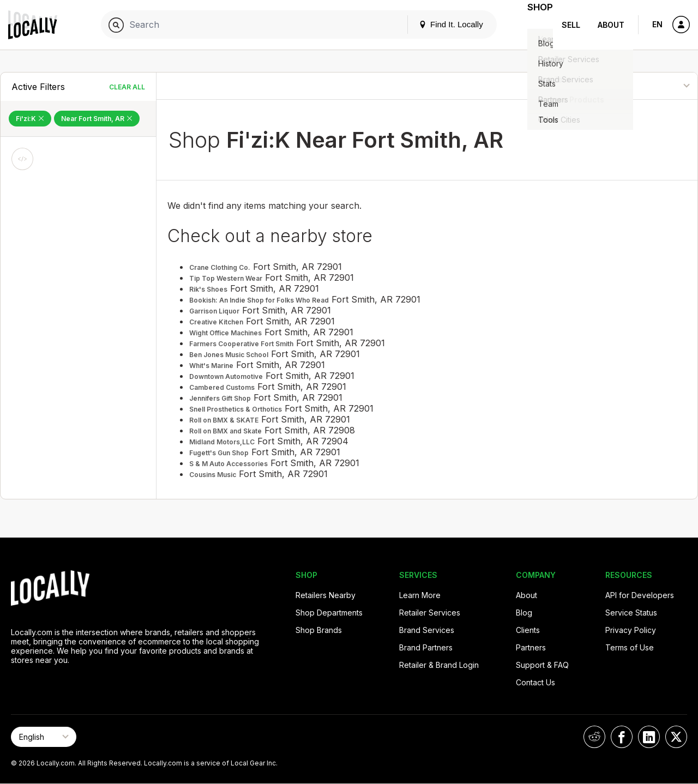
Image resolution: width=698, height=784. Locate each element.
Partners (531, 647)
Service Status (631, 613)
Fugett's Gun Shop (219, 453)
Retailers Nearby (326, 595)
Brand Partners (426, 647)
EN (657, 24)
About (611, 25)
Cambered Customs (222, 387)
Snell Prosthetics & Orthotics (236, 409)
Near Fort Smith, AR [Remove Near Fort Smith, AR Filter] (97, 119)
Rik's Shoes (208, 289)
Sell (571, 25)
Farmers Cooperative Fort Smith (241, 344)
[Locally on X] (676, 737)
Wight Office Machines (225, 333)
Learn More (420, 595)
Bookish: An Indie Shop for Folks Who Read (259, 300)
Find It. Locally (437, 24)
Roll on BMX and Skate (225, 431)
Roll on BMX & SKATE (224, 420)
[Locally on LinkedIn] (649, 737)
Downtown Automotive (226, 376)
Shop (533, 25)
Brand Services (427, 630)
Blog (524, 613)
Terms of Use (630, 647)
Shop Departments (329, 613)
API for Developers (640, 595)
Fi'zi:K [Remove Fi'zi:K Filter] (30, 119)
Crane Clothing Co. (220, 267)
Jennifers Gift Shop (220, 398)
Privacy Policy (631, 630)
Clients (528, 630)
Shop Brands (319, 630)
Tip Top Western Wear (226, 278)
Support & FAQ (542, 665)
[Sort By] (642, 86)
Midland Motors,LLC (222, 442)
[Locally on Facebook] (622, 737)
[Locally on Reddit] (594, 737)
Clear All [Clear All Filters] (127, 87)
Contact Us (535, 682)
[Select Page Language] (44, 737)
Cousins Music (213, 475)
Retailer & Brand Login (439, 665)
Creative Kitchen (216, 322)
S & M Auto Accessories (228, 464)
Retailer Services (430, 613)
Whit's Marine (211, 366)
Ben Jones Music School (229, 355)
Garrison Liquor (214, 311)
